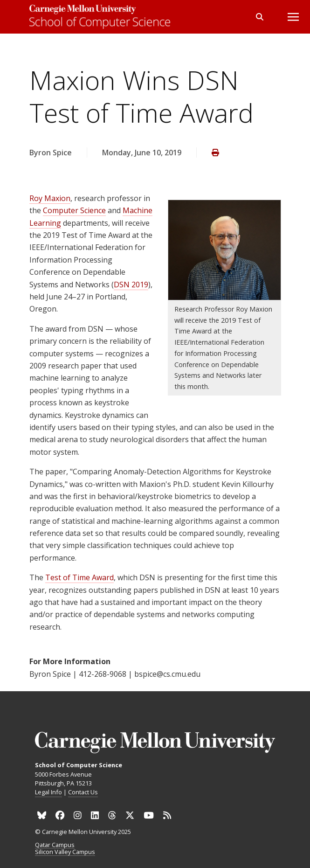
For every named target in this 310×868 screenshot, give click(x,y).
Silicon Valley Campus (65, 852)
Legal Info (48, 792)
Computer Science (74, 210)
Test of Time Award (79, 577)
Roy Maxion (50, 198)
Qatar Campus (55, 845)
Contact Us (83, 792)
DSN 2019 (131, 285)
